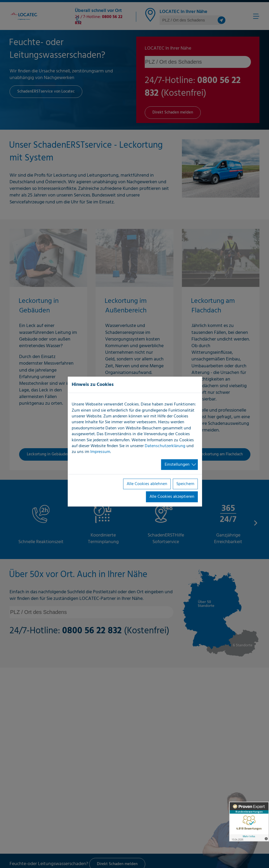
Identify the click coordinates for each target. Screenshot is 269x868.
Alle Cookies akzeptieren (172, 497)
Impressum (100, 452)
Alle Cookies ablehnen (147, 484)
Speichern (185, 484)
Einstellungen (177, 465)
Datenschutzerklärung (165, 446)
